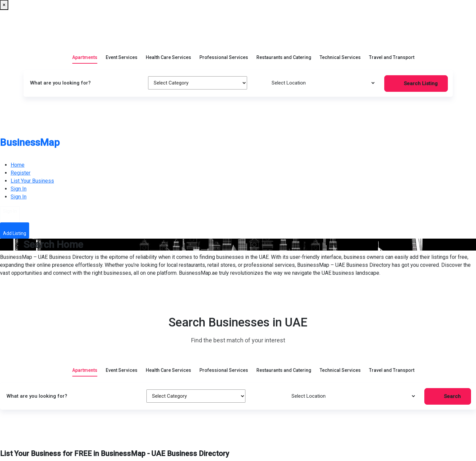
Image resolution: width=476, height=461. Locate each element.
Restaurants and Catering (284, 53)
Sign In (19, 189)
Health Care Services (168, 53)
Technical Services (340, 53)
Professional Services (224, 53)
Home (18, 165)
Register (21, 173)
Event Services (122, 53)
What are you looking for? (60, 83)
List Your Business (32, 181)
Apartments (85, 53)
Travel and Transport (392, 53)
